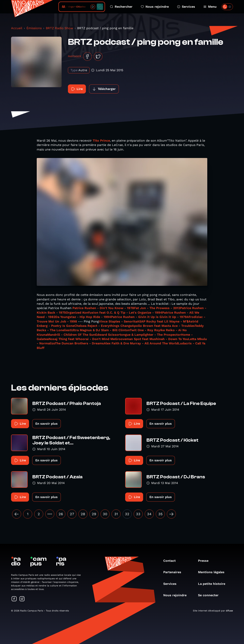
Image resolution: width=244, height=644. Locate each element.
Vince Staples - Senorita (118, 321)
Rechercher (121, 7)
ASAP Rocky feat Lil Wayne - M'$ (163, 321)
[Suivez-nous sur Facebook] (14, 599)
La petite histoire (214, 584)
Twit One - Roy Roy (145, 330)
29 (94, 514)
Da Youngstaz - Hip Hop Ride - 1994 (83, 317)
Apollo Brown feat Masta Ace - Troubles (163, 326)
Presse (205, 561)
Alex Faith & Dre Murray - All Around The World (141, 343)
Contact (171, 561)
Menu (210, 7)
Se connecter (210, 595)
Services (186, 7)
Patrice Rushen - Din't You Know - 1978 (103, 308)
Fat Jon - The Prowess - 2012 (157, 308)
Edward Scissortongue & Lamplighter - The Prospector (138, 335)
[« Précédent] (17, 514)
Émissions (34, 28)
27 (72, 514)
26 (61, 514)
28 (83, 514)
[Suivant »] (171, 514)
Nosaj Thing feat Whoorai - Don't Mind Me (82, 339)
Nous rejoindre (155, 7)
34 (149, 514)
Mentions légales (213, 572)
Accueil (17, 28)
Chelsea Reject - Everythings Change (103, 326)
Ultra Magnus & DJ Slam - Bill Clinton (100, 330)
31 (116, 514)
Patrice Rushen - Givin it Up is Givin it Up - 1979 (149, 317)
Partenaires (174, 572)
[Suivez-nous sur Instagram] (22, 599)
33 (138, 514)
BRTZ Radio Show (59, 28)
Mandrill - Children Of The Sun (71, 335)
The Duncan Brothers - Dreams (79, 343)
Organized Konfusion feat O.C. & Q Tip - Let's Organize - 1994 (114, 313)
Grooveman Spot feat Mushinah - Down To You (152, 339)
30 (105, 514)
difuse (229, 611)
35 (160, 514)
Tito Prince (101, 141)
